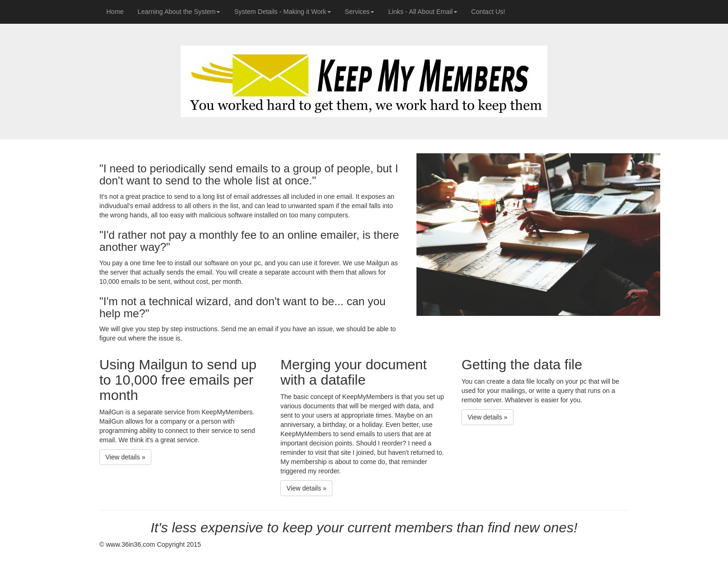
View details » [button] (125, 457)
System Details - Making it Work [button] (282, 12)
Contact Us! (488, 12)
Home (118, 11)
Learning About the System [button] (179, 12)
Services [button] (360, 12)
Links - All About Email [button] (423, 12)
